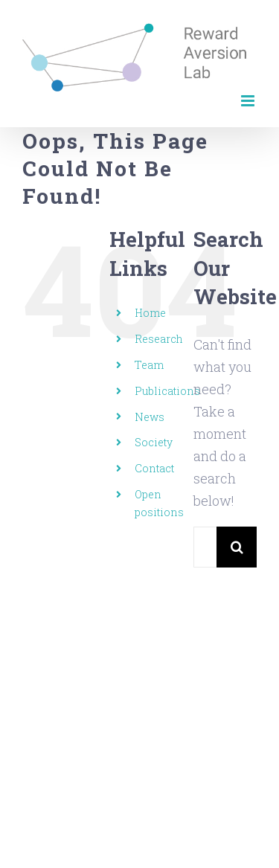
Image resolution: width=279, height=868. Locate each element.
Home (150, 313)
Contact (154, 468)
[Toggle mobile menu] (249, 101)
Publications (167, 391)
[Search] (237, 547)
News (150, 417)
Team (149, 365)
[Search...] (205, 547)
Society (154, 442)
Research (159, 339)
